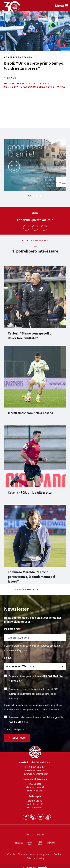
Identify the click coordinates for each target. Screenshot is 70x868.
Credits (11, 854)
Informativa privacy (40, 854)
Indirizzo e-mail (12, 629)
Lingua (8, 658)
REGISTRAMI (17, 738)
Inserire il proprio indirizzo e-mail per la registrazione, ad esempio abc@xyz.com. (32, 648)
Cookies (58, 854)
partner (15, 722)
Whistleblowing (36, 858)
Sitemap (22, 854)
